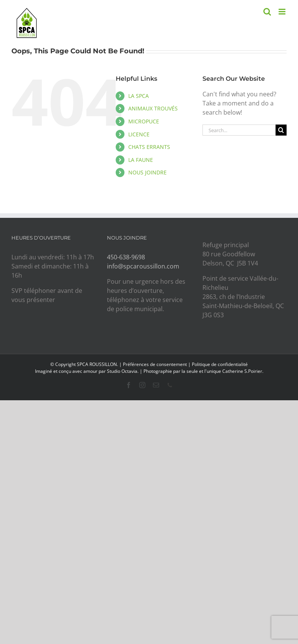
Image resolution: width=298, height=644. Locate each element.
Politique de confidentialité (220, 364)
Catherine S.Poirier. (243, 371)
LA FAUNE (141, 160)
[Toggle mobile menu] (283, 12)
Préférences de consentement (155, 364)
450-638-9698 (126, 257)
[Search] (281, 130)
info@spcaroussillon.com (143, 266)
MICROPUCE (144, 121)
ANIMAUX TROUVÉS (153, 108)
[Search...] (239, 130)
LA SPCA (139, 96)
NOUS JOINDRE (147, 172)
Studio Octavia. (123, 371)
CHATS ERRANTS (149, 147)
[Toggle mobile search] (267, 12)
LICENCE (139, 134)
